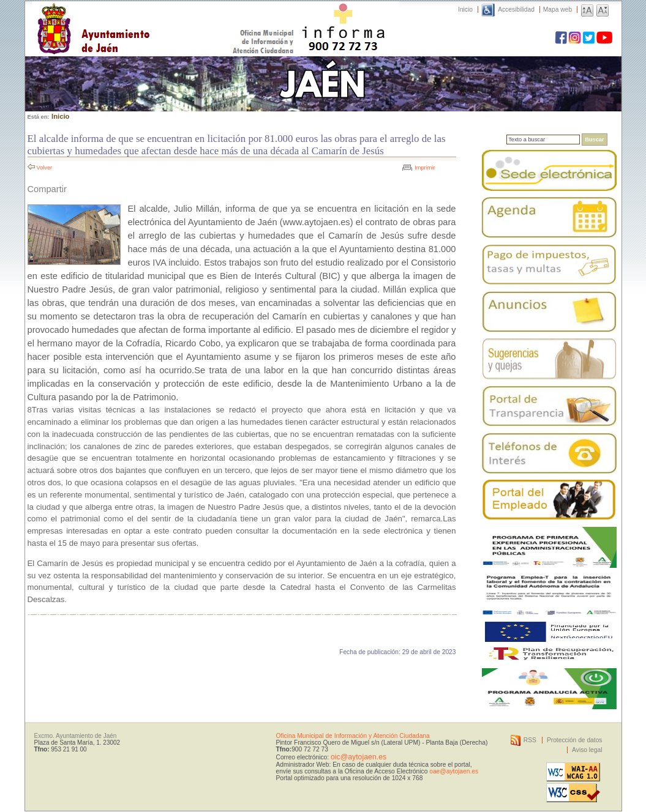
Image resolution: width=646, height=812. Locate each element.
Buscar (594, 140)
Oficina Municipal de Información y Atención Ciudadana (353, 736)
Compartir (47, 189)
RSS (530, 740)
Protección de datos (575, 740)
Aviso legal (587, 750)
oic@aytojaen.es (359, 757)
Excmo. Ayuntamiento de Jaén (76, 736)
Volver (45, 168)
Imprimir (425, 168)
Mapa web (558, 9)
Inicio (465, 9)
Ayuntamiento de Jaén (147, 17)
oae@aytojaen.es (454, 771)
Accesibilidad (516, 9)
